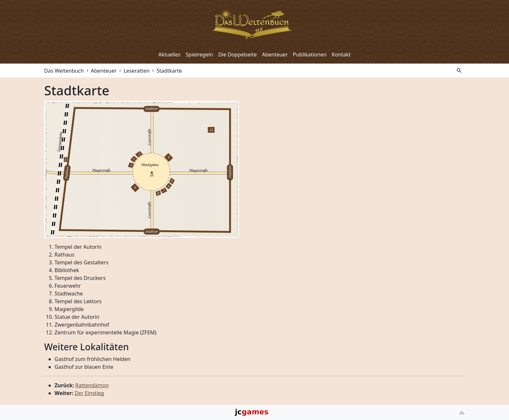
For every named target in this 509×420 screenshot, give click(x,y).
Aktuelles (169, 54)
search (459, 71)
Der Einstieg (89, 393)
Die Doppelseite (237, 54)
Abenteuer (275, 54)
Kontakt (341, 54)
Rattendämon (92, 385)
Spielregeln (199, 54)
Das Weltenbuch (64, 71)
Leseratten (137, 71)
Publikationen (310, 54)
